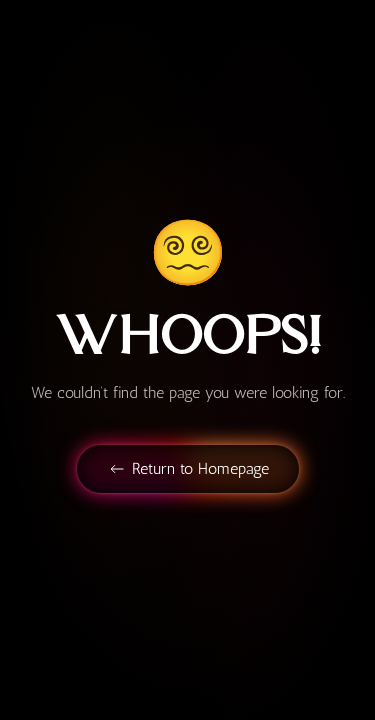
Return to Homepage (188, 469)
